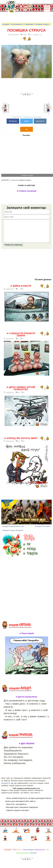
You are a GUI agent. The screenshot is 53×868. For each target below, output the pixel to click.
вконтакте (40, 121)
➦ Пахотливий (26, 637)
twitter (26, 121)
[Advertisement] (27, 17)
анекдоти (31, 853)
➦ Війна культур (21, 290)
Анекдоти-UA (37, 35)
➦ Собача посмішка (26, 191)
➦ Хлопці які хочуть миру (21, 442)
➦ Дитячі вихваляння (26, 701)
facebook (13, 121)
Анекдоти (6, 24)
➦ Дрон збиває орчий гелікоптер (21, 392)
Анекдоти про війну (43, 530)
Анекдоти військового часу (13, 530)
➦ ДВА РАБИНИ (26, 747)
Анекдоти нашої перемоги (13, 534)
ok (27, 129)
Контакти (33, 857)
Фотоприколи (16, 24)
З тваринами (28, 24)
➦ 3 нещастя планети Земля (21, 338)
